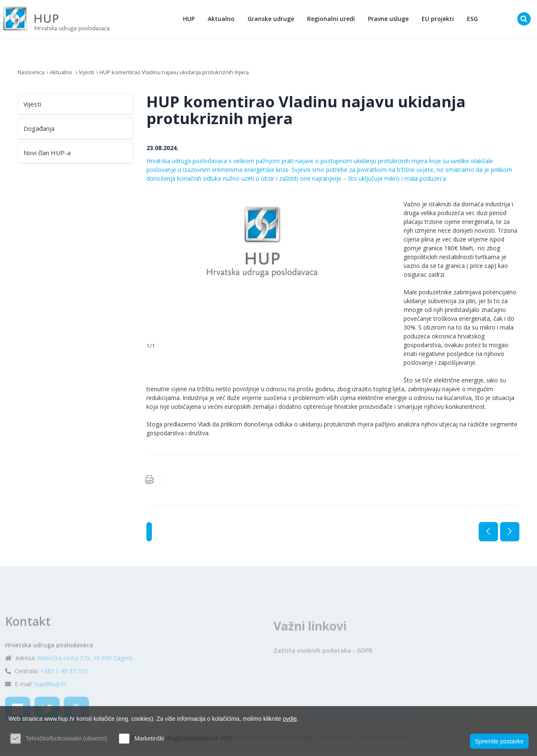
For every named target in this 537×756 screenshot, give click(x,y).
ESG (475, 21)
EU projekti (441, 21)
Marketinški (149, 738)
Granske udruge (274, 21)
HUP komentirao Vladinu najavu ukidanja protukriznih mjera (186, 77)
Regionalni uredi (334, 21)
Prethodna (488, 536)
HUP (192, 21)
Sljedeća (510, 536)
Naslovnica (33, 77)
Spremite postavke (499, 740)
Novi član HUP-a (47, 157)
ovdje (290, 719)
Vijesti (92, 77)
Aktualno (224, 21)
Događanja (39, 133)
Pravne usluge (391, 21)
